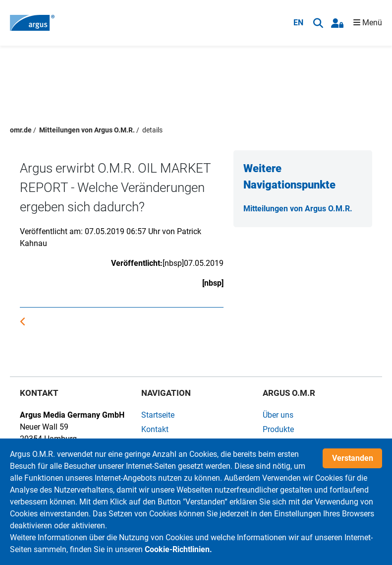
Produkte (278, 429)
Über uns (278, 415)
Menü (368, 23)
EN (298, 23)
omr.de (21, 130)
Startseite (158, 415)
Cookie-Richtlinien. (178, 549)
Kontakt (155, 429)
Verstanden (353, 458)
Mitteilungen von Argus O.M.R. (87, 130)
